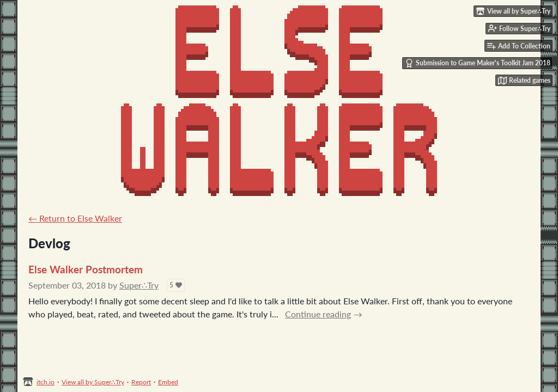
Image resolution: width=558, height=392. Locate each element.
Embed (168, 382)
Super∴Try (139, 285)
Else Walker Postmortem (86, 269)
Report (141, 382)
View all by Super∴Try (93, 382)
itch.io (46, 382)
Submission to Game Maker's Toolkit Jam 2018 (478, 63)
